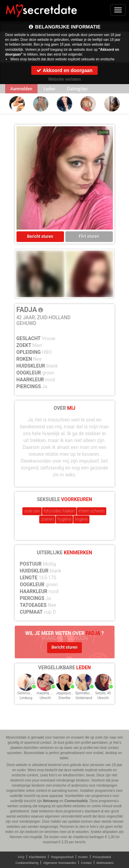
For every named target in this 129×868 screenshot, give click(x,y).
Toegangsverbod (62, 857)
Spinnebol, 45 (86, 693)
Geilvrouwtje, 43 (30, 693)
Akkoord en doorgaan (64, 70)
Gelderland (84, 698)
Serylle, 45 (103, 693)
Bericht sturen (40, 236)
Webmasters (105, 863)
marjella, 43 (46, 693)
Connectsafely (76, 801)
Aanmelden (21, 89)
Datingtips (77, 89)
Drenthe (64, 698)
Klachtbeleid (37, 857)
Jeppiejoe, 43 (66, 693)
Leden (50, 89)
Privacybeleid (102, 857)
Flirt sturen (89, 236)
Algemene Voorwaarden (60, 863)
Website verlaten (64, 79)
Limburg (26, 698)
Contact (86, 863)
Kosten (83, 857)
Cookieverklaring (27, 863)
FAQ (21, 857)
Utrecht (45, 698)
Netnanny (51, 801)
